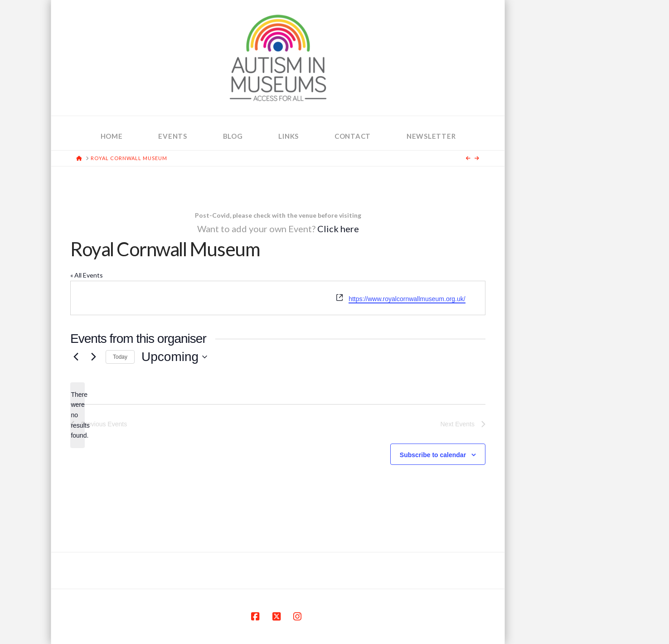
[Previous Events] (76, 357)
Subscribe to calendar (433, 455)
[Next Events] (93, 357)
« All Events (87, 275)
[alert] (78, 415)
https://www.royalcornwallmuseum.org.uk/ (407, 299)
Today (120, 357)
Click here (338, 229)
